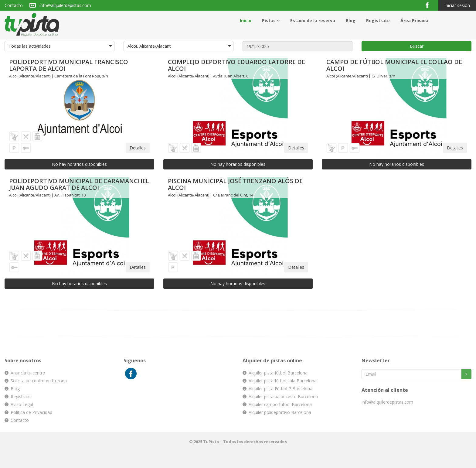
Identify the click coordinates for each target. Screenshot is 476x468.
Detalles (138, 148)
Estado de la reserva (313, 20)
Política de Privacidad (31, 412)
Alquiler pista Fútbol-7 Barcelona (280, 389)
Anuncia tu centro (28, 373)
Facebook (430, 5)
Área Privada (414, 20)
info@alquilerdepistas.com (65, 5)
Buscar (417, 46)
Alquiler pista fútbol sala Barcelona (283, 381)
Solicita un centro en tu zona (39, 381)
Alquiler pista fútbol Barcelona (278, 373)
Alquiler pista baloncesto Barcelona (283, 396)
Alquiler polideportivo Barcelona (280, 412)
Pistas (271, 20)
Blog (351, 20)
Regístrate (378, 20)
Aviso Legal (22, 404)
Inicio (246, 20)
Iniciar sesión (457, 5)
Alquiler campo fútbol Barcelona (280, 404)
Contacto (14, 5)
